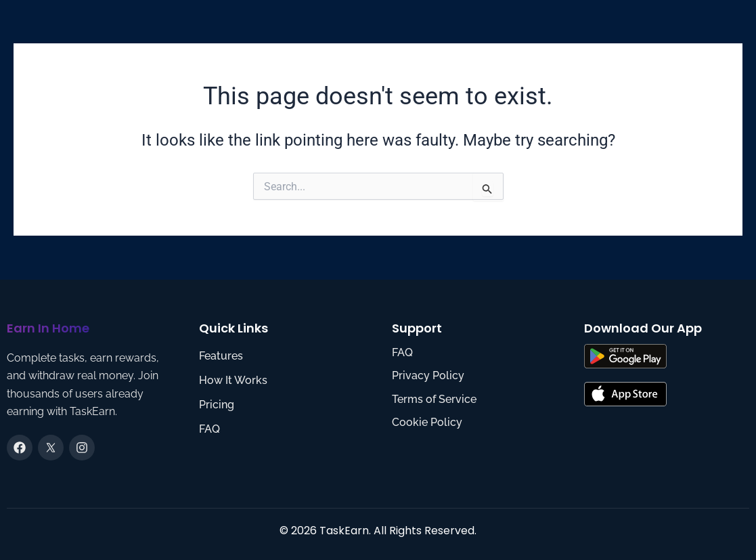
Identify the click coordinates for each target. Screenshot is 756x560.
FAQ (209, 429)
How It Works (233, 380)
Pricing (217, 405)
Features (221, 356)
